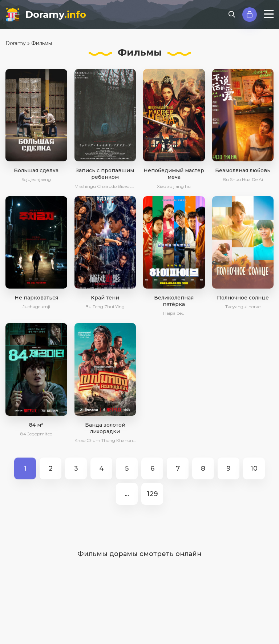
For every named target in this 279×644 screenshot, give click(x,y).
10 (254, 468)
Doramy (56, 15)
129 (152, 494)
